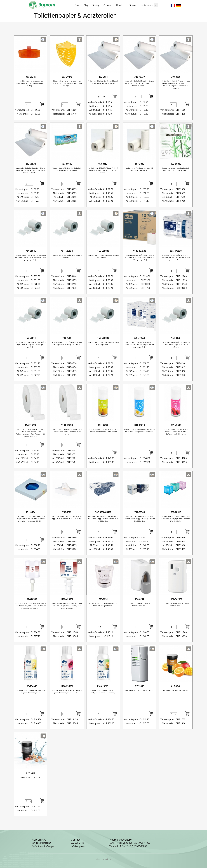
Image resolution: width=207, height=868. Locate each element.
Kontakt (133, 5)
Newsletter (121, 5)
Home (77, 5)
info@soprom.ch (79, 846)
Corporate (108, 5)
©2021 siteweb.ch (103, 859)
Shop (86, 5)
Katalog (96, 5)
